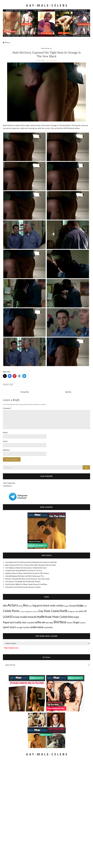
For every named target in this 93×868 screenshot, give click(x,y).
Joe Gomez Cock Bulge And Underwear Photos (23, 581)
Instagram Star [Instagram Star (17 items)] (73, 611)
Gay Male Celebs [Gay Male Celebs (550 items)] (49, 611)
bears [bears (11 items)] (30, 606)
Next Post (68, 392)
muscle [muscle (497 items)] (32, 617)
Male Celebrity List (11, 648)
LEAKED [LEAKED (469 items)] (8, 617)
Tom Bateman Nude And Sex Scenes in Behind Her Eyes (26, 568)
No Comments (52, 60)
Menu (7, 42)
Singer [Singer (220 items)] (76, 622)
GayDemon (8, 486)
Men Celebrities (9, 483)
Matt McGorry (46, 48)
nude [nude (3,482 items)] (41, 616)
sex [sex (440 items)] (44, 622)
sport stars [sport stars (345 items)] (9, 627)
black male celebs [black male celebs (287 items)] (53, 605)
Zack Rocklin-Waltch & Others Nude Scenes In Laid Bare (26, 584)
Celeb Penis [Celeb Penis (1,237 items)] (11, 611)
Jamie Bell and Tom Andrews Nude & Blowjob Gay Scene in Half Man (31, 562)
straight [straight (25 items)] (20, 627)
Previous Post (25, 392)
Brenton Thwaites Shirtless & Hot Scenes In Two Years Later (28, 579)
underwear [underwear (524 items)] (37, 627)
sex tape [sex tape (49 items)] (50, 622)
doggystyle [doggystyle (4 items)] (29, 611)
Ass (11, 384)
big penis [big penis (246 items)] (38, 605)
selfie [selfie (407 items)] (38, 622)
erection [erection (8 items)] (35, 611)
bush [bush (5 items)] (85, 606)
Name (5, 432)
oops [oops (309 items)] (76, 617)
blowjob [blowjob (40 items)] (73, 606)
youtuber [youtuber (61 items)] (49, 627)
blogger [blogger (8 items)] (66, 606)
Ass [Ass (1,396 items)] (25, 605)
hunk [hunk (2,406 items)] (64, 611)
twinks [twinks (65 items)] (26, 627)
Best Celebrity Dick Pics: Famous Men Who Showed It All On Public (31, 565)
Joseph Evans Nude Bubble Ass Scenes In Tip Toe (23, 570)
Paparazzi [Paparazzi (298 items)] (8, 622)
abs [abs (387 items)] (5, 605)
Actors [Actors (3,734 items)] (13, 605)
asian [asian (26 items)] (20, 606)
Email (5, 441)
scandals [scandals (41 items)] (31, 623)
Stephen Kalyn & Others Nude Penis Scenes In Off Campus (27, 573)
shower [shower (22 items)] (70, 623)
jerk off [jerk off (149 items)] (83, 611)
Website (6, 450)
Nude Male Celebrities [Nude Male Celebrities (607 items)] (59, 617)
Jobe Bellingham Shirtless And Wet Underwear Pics (25, 576)
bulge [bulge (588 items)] (80, 605)
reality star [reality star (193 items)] (20, 622)
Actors (6, 384)
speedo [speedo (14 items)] (83, 623)
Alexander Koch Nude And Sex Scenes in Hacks (23, 587)
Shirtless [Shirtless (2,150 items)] (60, 622)
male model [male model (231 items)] (21, 617)
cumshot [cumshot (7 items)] (22, 611)
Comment (7, 408)
